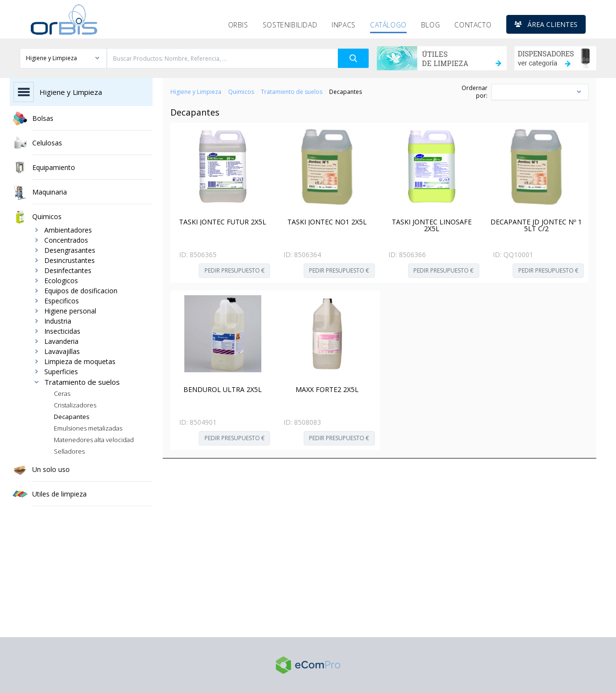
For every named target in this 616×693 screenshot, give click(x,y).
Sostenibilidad (290, 25)
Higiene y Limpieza (196, 92)
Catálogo (388, 25)
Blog (430, 25)
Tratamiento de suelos (292, 92)
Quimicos (241, 92)
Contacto (473, 25)
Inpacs (344, 25)
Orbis (238, 25)
